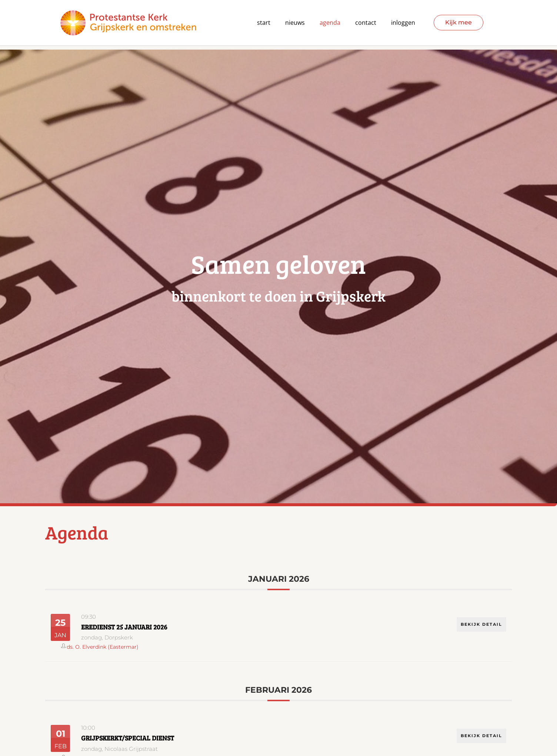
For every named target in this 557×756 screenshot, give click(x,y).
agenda (330, 23)
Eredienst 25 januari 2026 (124, 627)
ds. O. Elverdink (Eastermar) (103, 647)
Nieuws (295, 23)
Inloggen (403, 23)
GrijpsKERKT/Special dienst (128, 738)
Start (264, 23)
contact (366, 23)
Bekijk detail (481, 624)
